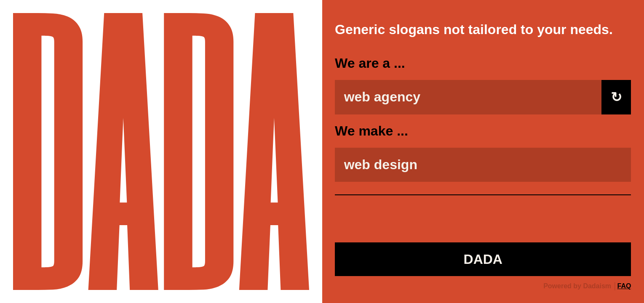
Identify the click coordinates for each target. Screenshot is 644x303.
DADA (483, 259)
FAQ (624, 286)
